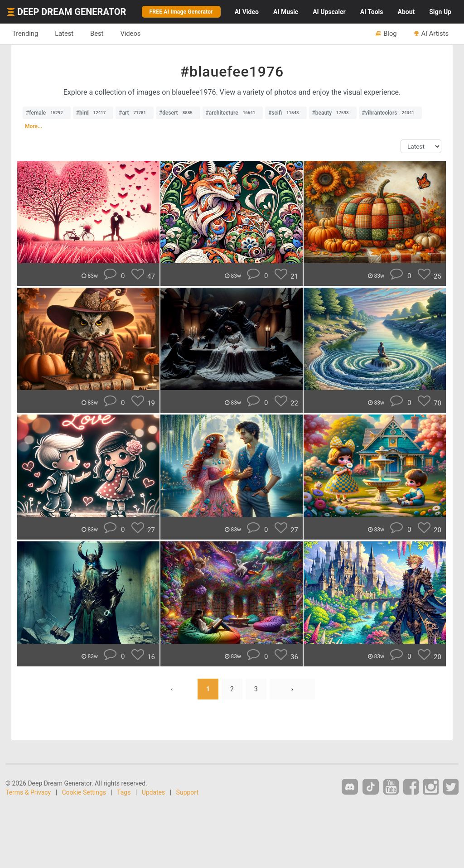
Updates (154, 792)
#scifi (286, 113)
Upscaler (329, 12)
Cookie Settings (84, 792)
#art (135, 113)
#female (47, 113)
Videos (130, 34)
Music (286, 12)
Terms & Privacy (28, 792)
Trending (25, 34)
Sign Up (440, 12)
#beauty (333, 113)
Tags (124, 792)
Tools (372, 12)
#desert (178, 113)
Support (187, 792)
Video (247, 12)
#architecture (233, 113)
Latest (64, 34)
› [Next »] (292, 689)
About (406, 12)
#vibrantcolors (390, 113)
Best (97, 34)
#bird (93, 113)
